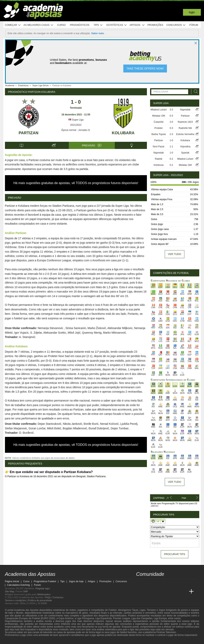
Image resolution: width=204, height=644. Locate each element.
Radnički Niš (185, 128)
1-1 (171, 147)
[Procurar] (195, 92)
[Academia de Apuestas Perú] (184, 592)
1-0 (171, 140)
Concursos (176, 25)
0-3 (171, 116)
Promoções (155, 25)
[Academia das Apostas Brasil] (147, 592)
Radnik (159, 159)
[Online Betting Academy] (154, 592)
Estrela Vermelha (185, 134)
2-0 (171, 122)
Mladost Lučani (159, 110)
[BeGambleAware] (15, 641)
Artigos (137, 25)
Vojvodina (185, 147)
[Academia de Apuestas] (162, 592)
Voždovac (159, 165)
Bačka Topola (159, 134)
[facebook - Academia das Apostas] (162, 583)
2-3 (171, 134)
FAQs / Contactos (54, 598)
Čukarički (159, 122)
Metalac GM (159, 116)
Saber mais (98, 33)
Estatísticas (117, 25)
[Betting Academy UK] (176, 592)
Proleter (159, 128)
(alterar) (155, 506)
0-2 (171, 159)
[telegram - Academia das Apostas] (176, 583)
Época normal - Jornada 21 (76, 130)
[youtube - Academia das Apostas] (154, 583)
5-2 (171, 165)
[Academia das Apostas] (140, 592)
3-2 (171, 110)
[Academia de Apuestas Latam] (169, 592)
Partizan (29, 133)
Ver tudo (175, 254)
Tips (98, 25)
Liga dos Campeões (142, 618)
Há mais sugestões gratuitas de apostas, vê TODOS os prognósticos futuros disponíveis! (76, 183)
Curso (61, 25)
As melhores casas (38, 25)
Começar (13, 25)
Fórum (194, 25)
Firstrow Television (166, 632)
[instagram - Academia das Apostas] (169, 583)
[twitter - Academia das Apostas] (147, 583)
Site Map (10, 592)
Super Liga (76, 120)
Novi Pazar (159, 147)
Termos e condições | (17, 601)
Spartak (185, 153)
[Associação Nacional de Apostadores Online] (42, 641)
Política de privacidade (40, 601)
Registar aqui (43, 589)
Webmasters (44, 595)
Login (192, 12)
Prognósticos (80, 25)
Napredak (185, 110)
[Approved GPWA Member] (31, 641)
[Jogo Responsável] (59, 640)
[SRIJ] (74, 641)
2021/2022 (76, 125)
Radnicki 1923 (185, 122)
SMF (26, 592)
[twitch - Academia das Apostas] (140, 583)
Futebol (112, 610)
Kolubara (123, 133)
